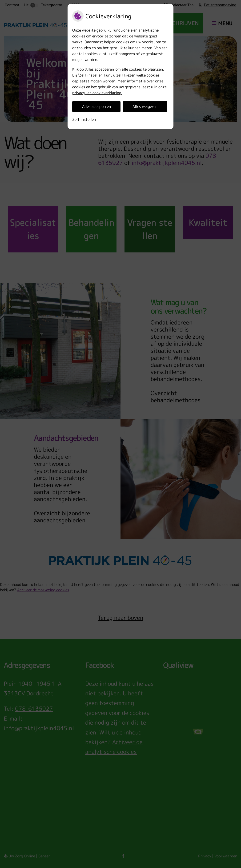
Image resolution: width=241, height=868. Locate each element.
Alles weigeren (145, 106)
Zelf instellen (84, 119)
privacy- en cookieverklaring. (97, 93)
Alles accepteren (96, 106)
